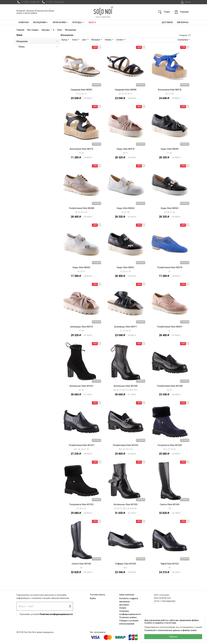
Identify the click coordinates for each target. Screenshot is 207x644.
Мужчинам (61, 22)
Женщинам (41, 22)
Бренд (65, 40)
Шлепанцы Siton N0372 (82, 327)
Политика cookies (128, 617)
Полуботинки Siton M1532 (126, 445)
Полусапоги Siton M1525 (81, 504)
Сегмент (120, 40)
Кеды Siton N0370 (126, 149)
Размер (108, 40)
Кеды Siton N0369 (170, 149)
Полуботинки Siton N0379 (170, 267)
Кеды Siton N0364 (126, 208)
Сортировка (183, 40)
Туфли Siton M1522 (170, 564)
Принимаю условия (46, 614)
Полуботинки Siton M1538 (170, 386)
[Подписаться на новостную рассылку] (70, 606)
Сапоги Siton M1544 (170, 504)
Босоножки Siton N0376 (170, 90)
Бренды (78, 22)
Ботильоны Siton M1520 (126, 504)
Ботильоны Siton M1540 (126, 386)
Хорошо (173, 637)
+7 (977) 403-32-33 (53, 2)
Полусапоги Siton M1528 (170, 445)
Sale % (92, 22)
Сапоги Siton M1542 (81, 564)
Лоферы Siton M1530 (126, 564)
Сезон (75, 40)
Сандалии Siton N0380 (126, 90)
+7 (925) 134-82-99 (28, 2)
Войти (185, 2)
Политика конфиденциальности (56, 614)
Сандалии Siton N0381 (82, 90)
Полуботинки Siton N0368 (81, 208)
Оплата (123, 608)
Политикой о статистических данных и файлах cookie (170, 630)
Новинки (24, 22)
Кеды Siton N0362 (81, 267)
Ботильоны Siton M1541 (82, 386)
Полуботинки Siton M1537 (82, 445)
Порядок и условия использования (129, 622)
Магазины (183, 22)
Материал (96, 40)
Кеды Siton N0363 (170, 208)
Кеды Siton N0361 (126, 267)
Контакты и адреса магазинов (129, 600)
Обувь (38, 47)
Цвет (84, 40)
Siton (19, 35)
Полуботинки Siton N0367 (170, 327)
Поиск (164, 12)
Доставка (167, 22)
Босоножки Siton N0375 (82, 149)
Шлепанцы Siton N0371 (126, 327)
